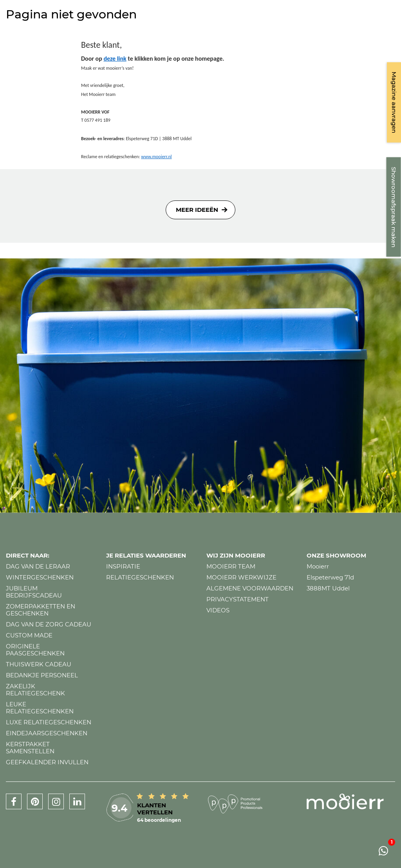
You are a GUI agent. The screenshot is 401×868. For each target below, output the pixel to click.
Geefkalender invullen (47, 762)
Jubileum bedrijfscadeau (34, 592)
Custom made (29, 635)
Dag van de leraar (38, 566)
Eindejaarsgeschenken (47, 733)
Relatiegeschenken (140, 577)
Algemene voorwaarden (250, 588)
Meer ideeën (197, 210)
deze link (115, 59)
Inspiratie (123, 566)
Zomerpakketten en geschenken (41, 610)
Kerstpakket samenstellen (30, 748)
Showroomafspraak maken (394, 207)
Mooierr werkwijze (241, 577)
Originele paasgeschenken (35, 650)
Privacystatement (238, 599)
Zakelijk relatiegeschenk (35, 690)
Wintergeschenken (40, 577)
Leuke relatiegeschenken (40, 708)
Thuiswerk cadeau (39, 664)
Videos (218, 610)
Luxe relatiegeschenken (49, 722)
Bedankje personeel (42, 675)
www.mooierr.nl (156, 157)
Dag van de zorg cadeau (49, 624)
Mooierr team (231, 566)
